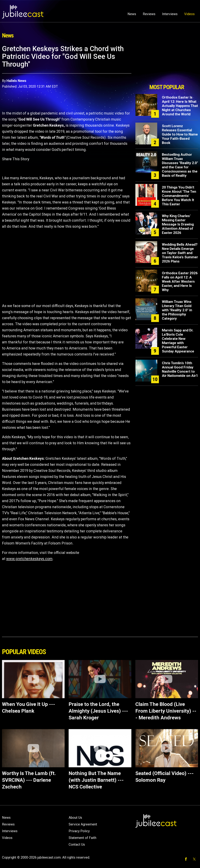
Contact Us (77, 844)
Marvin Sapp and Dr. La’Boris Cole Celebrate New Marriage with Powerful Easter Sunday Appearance (178, 341)
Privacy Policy (79, 831)
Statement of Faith (82, 838)
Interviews (170, 14)
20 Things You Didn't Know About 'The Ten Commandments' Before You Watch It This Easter (179, 196)
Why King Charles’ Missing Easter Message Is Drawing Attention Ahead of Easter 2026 (178, 224)
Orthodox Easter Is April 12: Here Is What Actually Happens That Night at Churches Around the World (180, 106)
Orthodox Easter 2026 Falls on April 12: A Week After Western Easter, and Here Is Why (180, 281)
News (132, 14)
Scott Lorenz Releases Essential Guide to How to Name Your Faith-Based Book (180, 134)
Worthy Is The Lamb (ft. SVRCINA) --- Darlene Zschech (29, 780)
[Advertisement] (167, 63)
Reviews (149, 14)
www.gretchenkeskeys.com (29, 559)
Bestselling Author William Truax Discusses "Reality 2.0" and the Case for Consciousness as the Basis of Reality (180, 165)
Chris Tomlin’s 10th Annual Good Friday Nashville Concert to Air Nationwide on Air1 (180, 369)
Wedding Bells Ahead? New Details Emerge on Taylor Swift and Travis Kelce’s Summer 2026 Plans (180, 253)
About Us (75, 818)
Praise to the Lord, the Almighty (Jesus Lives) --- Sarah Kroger (98, 711)
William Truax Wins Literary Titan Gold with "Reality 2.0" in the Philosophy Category (177, 310)
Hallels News (16, 81)
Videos (189, 14)
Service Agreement (83, 824)
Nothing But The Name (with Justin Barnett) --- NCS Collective (96, 780)
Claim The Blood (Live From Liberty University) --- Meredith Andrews (166, 711)
